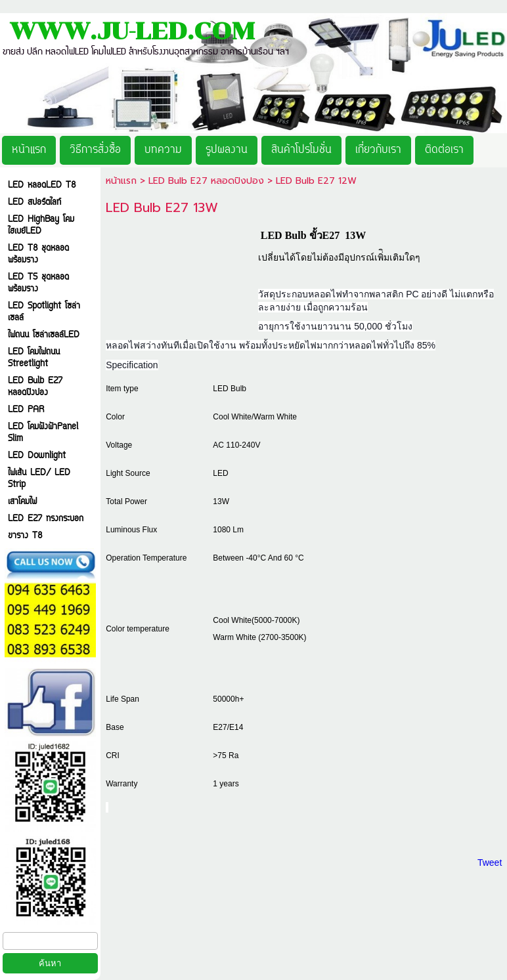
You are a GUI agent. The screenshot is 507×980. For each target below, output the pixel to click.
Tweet (490, 863)
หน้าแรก (121, 181)
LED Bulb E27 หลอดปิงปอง (206, 181)
